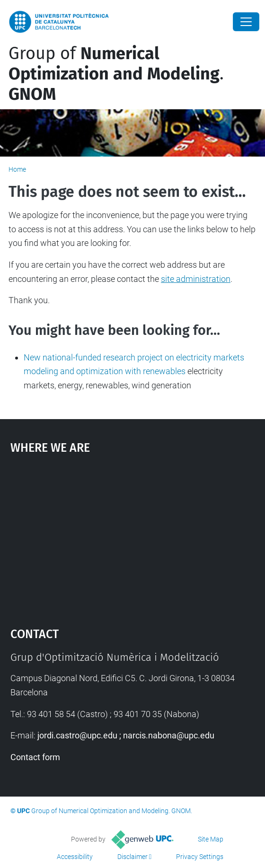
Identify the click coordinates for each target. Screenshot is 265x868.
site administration (196, 279)
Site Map (211, 839)
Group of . (116, 74)
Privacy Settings (200, 857)
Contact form (35, 757)
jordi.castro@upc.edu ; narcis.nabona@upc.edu (126, 735)
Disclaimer (132, 857)
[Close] (246, 22)
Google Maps (133, 536)
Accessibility (75, 857)
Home (17, 169)
